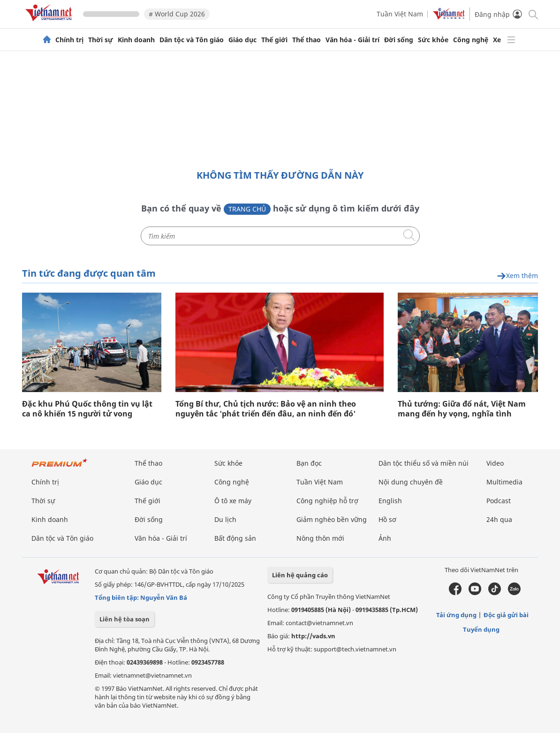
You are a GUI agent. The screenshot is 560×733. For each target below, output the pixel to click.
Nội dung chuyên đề (411, 482)
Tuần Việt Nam (400, 14)
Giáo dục (242, 40)
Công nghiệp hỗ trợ (327, 501)
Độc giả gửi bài (506, 615)
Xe (497, 40)
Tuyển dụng (481, 629)
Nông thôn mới (320, 538)
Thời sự (101, 40)
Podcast (499, 501)
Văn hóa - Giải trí (352, 40)
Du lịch (225, 519)
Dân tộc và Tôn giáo (192, 40)
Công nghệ (471, 40)
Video (495, 463)
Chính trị (69, 40)
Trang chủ (247, 209)
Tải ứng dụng (456, 615)
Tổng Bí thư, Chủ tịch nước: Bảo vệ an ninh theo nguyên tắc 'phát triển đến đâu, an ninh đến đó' (266, 409)
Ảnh (385, 538)
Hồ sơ (387, 519)
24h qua (499, 519)
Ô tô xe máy (233, 501)
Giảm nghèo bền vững (332, 519)
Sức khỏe (433, 40)
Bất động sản (235, 538)
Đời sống (399, 40)
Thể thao (306, 40)
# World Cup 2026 (177, 14)
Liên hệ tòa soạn (125, 619)
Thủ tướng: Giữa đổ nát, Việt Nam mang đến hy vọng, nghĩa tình (462, 409)
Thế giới (274, 40)
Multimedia (504, 482)
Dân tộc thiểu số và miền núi (424, 463)
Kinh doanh (136, 40)
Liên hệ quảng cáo (300, 575)
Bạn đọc (309, 463)
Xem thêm (517, 276)
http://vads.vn (313, 636)
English (390, 501)
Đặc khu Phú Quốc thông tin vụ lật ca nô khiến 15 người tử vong (87, 409)
